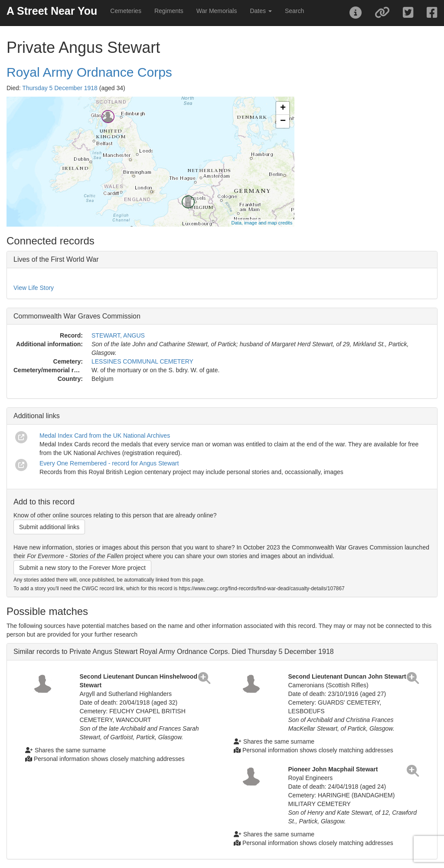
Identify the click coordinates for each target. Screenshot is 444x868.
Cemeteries (126, 11)
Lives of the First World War (56, 259)
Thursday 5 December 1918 (60, 88)
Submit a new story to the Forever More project (82, 568)
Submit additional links (49, 527)
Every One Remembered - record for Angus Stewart (109, 463)
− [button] (283, 121)
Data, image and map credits (262, 223)
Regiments (169, 11)
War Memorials (217, 11)
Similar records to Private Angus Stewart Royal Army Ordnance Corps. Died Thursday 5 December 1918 (174, 652)
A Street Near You (52, 11)
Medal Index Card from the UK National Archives (105, 436)
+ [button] (283, 108)
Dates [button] (261, 11)
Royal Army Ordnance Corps (89, 72)
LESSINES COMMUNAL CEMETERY (142, 361)
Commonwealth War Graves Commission (77, 316)
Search (294, 11)
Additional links (37, 416)
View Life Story (34, 288)
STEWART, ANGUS (118, 335)
